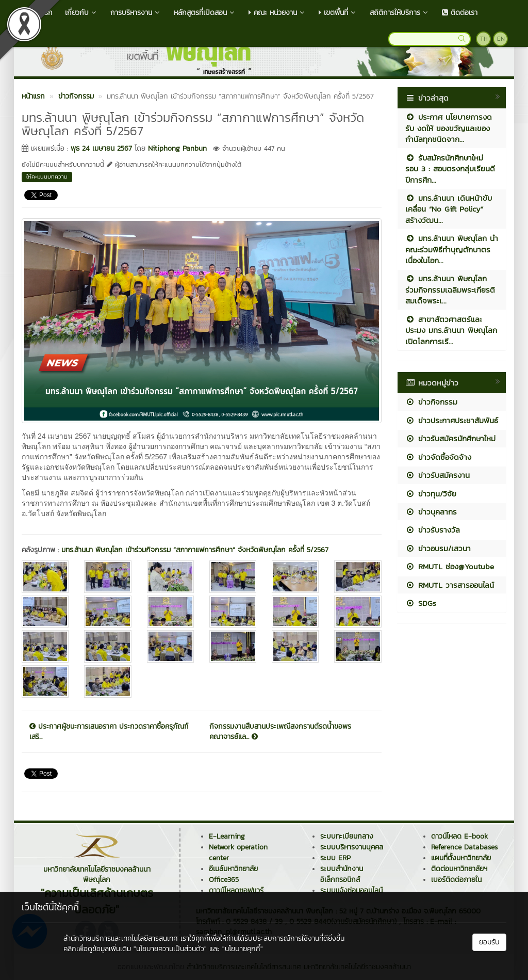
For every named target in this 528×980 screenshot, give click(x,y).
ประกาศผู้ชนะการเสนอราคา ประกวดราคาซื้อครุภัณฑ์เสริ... (109, 732)
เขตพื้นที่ (338, 13)
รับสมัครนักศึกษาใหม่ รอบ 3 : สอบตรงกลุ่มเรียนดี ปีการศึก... (450, 169)
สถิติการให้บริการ (400, 13)
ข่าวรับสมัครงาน (438, 475)
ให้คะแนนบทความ (47, 176)
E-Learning (227, 836)
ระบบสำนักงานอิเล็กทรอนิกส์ (342, 874)
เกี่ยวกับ (81, 13)
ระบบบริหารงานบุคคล (352, 847)
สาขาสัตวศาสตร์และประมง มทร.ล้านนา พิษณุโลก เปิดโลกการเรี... (451, 330)
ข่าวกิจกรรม (431, 402)
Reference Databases (464, 847)
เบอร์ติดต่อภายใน (456, 880)
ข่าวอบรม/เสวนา (438, 548)
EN (501, 39)
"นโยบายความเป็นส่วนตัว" (170, 949)
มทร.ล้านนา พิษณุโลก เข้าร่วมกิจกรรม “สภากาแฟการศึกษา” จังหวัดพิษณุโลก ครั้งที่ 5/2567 (195, 550)
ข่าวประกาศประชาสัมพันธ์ (452, 420)
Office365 (224, 880)
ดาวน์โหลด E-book (459, 836)
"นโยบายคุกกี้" (243, 949)
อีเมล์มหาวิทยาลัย (233, 869)
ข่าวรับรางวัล (433, 530)
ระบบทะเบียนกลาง (347, 836)
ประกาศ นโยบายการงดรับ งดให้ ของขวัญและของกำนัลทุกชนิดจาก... (449, 128)
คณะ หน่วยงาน (277, 13)
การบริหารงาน (136, 13)
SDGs (421, 603)
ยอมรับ (489, 942)
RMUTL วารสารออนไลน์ (450, 585)
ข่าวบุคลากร (431, 512)
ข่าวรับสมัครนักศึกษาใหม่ (450, 438)
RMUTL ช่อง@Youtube (450, 566)
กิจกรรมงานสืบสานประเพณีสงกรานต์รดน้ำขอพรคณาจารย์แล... (280, 732)
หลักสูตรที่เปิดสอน (205, 13)
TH (484, 39)
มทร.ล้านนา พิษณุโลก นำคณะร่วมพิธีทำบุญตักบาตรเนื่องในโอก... (452, 249)
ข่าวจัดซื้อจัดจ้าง (438, 457)
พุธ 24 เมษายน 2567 (101, 148)
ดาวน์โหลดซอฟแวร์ (236, 890)
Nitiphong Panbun (177, 148)
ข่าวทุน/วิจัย (431, 494)
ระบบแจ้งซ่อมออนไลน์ (351, 890)
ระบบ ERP (335, 858)
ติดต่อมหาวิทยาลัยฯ (459, 869)
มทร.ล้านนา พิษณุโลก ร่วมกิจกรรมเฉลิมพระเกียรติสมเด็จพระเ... (450, 290)
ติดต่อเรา (460, 13)
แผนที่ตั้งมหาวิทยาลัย (461, 858)
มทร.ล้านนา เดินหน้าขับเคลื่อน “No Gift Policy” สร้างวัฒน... (449, 209)
